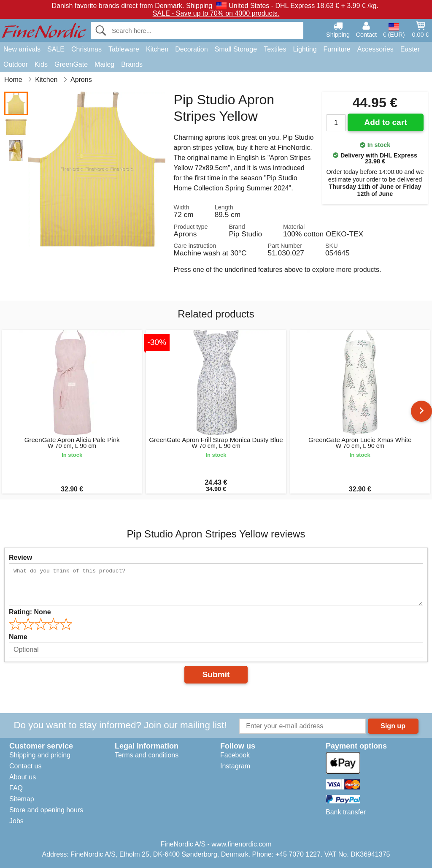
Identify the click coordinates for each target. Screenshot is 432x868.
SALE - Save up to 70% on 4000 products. (216, 13)
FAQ (16, 788)
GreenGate (71, 64)
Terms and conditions (147, 755)
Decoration (191, 49)
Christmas (86, 49)
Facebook (235, 755)
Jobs (16, 821)
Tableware (124, 49)
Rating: (30, 612)
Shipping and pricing (40, 755)
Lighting (305, 49)
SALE (56, 49)
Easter (410, 49)
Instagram (235, 766)
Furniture (337, 49)
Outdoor (16, 64)
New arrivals (22, 49)
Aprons (185, 234)
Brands (132, 64)
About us (23, 777)
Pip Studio (245, 234)
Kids (41, 64)
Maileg (104, 64)
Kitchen (157, 49)
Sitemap (22, 799)
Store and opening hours (46, 810)
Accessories (375, 49)
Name (18, 637)
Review (20, 557)
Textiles (275, 49)
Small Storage (236, 49)
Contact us (25, 766)
